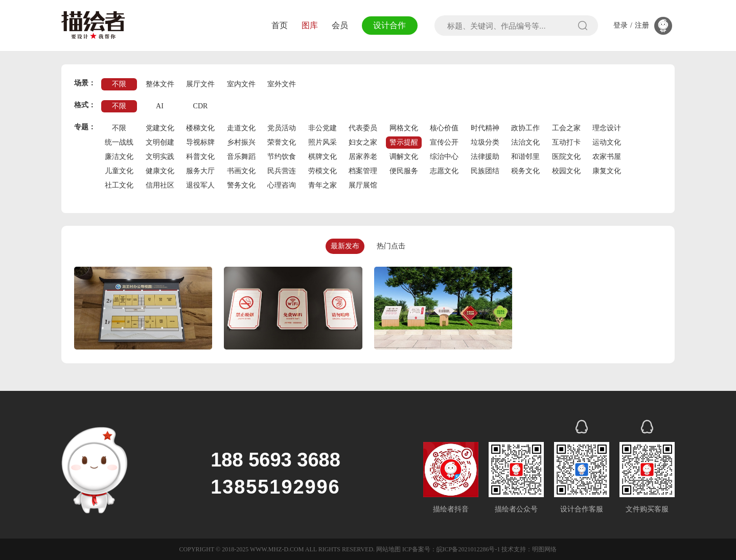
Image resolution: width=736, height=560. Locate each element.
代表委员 (363, 128)
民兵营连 (282, 171)
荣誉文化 (282, 142)
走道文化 (241, 128)
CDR (201, 106)
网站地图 (388, 549)
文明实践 (160, 157)
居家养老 (363, 157)
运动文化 (607, 142)
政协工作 (525, 128)
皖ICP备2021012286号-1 (468, 549)
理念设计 (607, 128)
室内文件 (241, 84)
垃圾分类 (485, 142)
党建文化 (160, 128)
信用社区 (160, 185)
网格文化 (404, 128)
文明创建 (160, 142)
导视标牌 (200, 142)
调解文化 (404, 157)
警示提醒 (404, 142)
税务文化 (525, 171)
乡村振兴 (241, 142)
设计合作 (389, 25)
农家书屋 (607, 157)
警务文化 (241, 185)
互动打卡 (566, 142)
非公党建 (323, 128)
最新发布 (345, 246)
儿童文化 (119, 171)
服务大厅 (200, 171)
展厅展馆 (363, 185)
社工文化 (119, 185)
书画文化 (241, 171)
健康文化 (160, 171)
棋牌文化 (323, 157)
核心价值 (444, 128)
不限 (119, 84)
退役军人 (200, 185)
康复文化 (607, 171)
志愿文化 (444, 171)
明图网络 (544, 549)
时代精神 (485, 128)
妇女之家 (363, 142)
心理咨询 (282, 185)
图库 (310, 25)
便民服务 (404, 171)
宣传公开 (444, 142)
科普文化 (200, 157)
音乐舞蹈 (241, 157)
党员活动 (282, 128)
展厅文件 (200, 84)
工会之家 (566, 128)
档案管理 (363, 171)
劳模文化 (323, 171)
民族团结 (485, 171)
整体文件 (160, 84)
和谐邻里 (525, 157)
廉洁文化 (119, 157)
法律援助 (485, 157)
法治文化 (525, 142)
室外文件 (282, 84)
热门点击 (391, 246)
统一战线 (119, 142)
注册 (642, 26)
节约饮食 (282, 157)
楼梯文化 (200, 128)
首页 (280, 25)
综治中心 (444, 157)
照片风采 (323, 142)
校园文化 (566, 171)
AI (160, 106)
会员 (340, 25)
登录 (620, 26)
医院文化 (566, 157)
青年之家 (323, 185)
